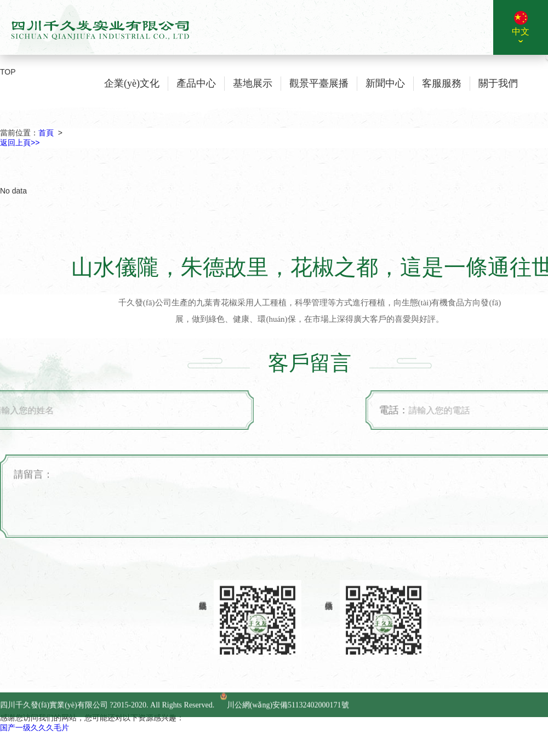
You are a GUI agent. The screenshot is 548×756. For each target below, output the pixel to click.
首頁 (46, 133)
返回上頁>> (20, 143)
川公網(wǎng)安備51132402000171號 (285, 722)
